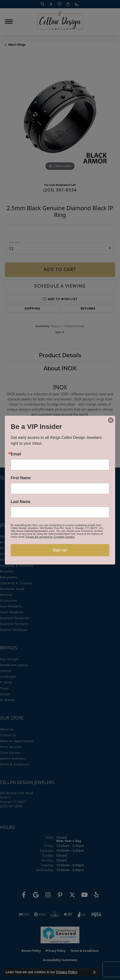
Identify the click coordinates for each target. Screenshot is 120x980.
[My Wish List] (60, 4)
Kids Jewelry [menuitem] (9, 577)
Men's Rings (17, 45)
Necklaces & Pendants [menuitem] (17, 566)
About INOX (60, 368)
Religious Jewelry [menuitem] (13, 560)
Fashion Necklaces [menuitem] (14, 630)
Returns (88, 308)
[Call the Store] (11, 806)
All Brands (8, 700)
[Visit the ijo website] (24, 914)
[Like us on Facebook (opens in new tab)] (24, 895)
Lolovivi (6, 671)
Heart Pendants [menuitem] (12, 612)
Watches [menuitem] (6, 595)
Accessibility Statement (60, 960)
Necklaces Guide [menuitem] (12, 589)
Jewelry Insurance (13, 759)
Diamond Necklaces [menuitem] (15, 618)
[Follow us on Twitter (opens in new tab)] (72, 895)
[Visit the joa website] (82, 914)
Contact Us (8, 735)
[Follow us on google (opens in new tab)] (36, 895)
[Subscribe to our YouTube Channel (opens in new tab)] (84, 895)
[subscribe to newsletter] (108, 498)
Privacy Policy (56, 951)
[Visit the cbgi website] (55, 914)
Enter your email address (26, 489)
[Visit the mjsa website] (96, 914)
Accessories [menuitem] (9, 601)
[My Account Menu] (51, 4)
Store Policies (10, 753)
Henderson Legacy (14, 665)
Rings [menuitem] (4, 548)
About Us (7, 729)
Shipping (32, 308)
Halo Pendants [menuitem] (11, 606)
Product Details (60, 355)
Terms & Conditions (15, 764)
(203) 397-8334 (60, 190)
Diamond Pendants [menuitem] (14, 624)
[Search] (43, 4)
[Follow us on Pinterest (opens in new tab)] (60, 895)
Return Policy (31, 951)
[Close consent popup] (94, 972)
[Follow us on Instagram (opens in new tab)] (48, 895)
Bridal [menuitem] (4, 542)
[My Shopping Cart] (68, 4)
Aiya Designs (9, 659)
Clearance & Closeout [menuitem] (16, 583)
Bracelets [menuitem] (7, 571)
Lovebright (8, 677)
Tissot (4, 688)
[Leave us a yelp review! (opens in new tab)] (96, 895)
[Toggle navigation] (9, 22)
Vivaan (5, 694)
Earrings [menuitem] (6, 554)
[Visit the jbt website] (68, 914)
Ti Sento (6, 682)
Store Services (11, 747)
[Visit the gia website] (40, 914)
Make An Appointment (17, 741)
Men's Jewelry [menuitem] (10, 536)
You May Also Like (60, 443)
